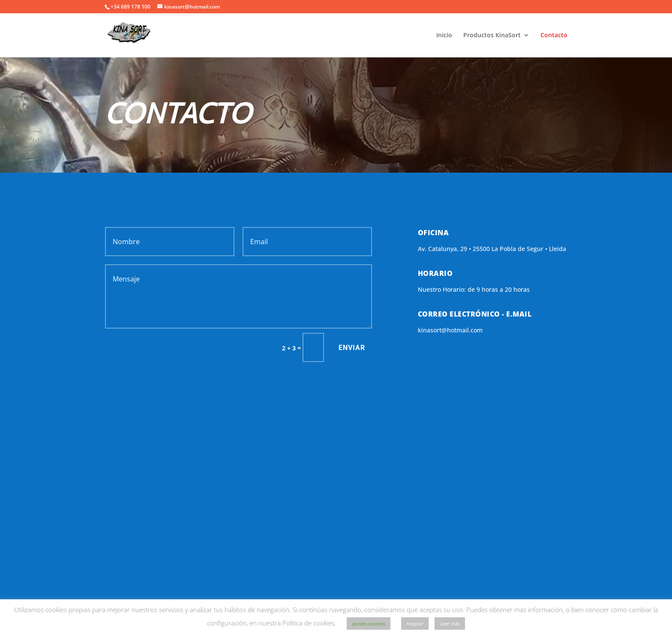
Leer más (450, 624)
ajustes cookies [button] (369, 624)
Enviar (352, 348)
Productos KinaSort (492, 36)
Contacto (554, 36)
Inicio (444, 36)
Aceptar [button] (415, 624)
